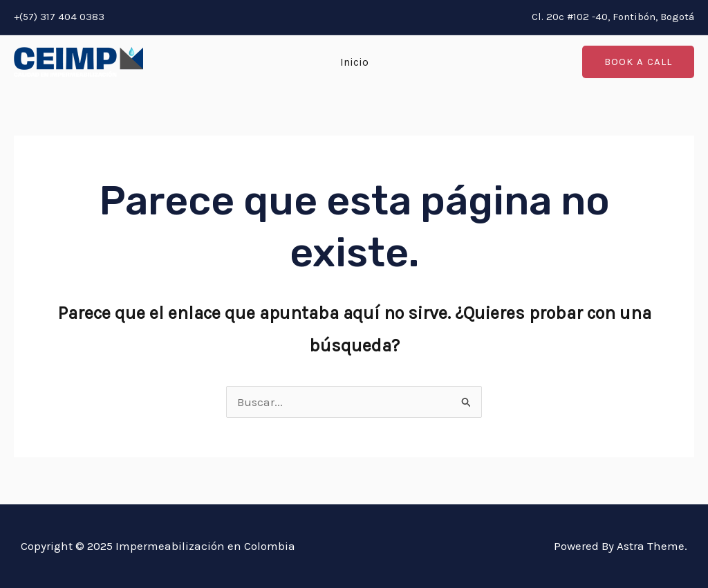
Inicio (354, 62)
